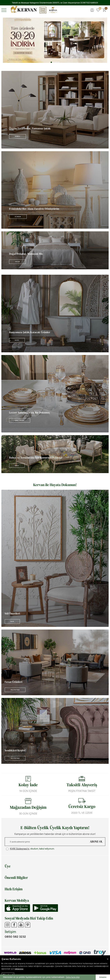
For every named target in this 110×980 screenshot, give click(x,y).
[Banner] (55, 110)
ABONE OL (96, 842)
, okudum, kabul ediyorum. (30, 849)
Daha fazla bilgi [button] (73, 977)
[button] (51, 62)
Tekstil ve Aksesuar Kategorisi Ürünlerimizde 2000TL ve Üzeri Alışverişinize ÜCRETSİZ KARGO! (55, 3)
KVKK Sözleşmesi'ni (20, 849)
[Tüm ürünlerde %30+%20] (55, 40)
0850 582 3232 (15, 937)
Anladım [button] (103, 977)
